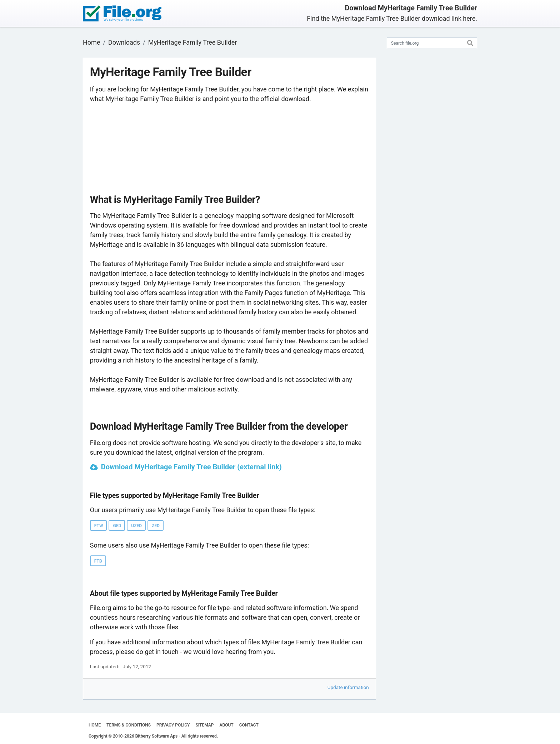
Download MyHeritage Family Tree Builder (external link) (191, 467)
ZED (156, 526)
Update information (348, 687)
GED (117, 526)
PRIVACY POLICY (173, 725)
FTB (98, 561)
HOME (95, 725)
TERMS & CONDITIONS (129, 725)
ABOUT (227, 725)
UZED (136, 526)
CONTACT (249, 725)
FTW (99, 526)
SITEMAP (204, 725)
